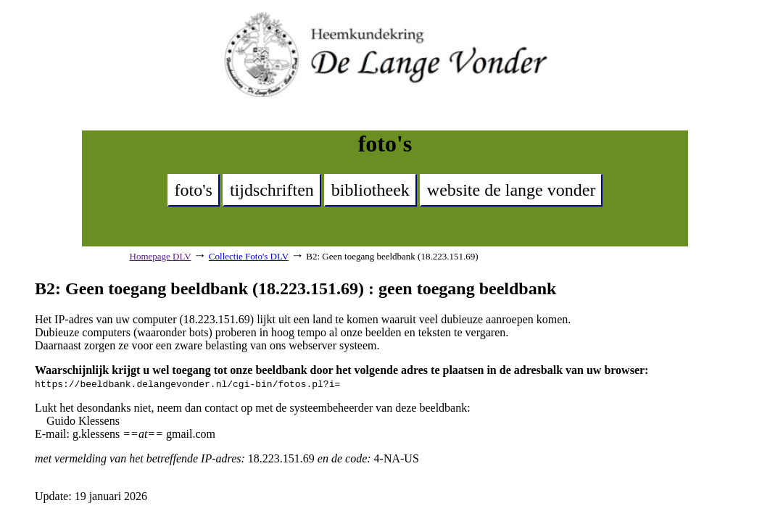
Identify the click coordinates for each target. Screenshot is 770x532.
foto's (194, 190)
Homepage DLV (161, 256)
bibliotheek (370, 190)
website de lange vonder (512, 190)
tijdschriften (272, 190)
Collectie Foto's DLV (249, 256)
